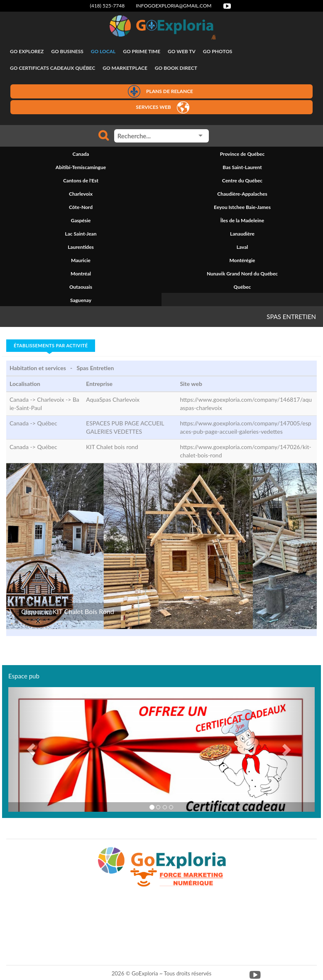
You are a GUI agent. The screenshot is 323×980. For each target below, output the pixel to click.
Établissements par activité (51, 345)
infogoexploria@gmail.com (174, 6)
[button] (31, 749)
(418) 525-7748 (108, 6)
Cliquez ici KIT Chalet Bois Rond (68, 611)
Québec (47, 423)
